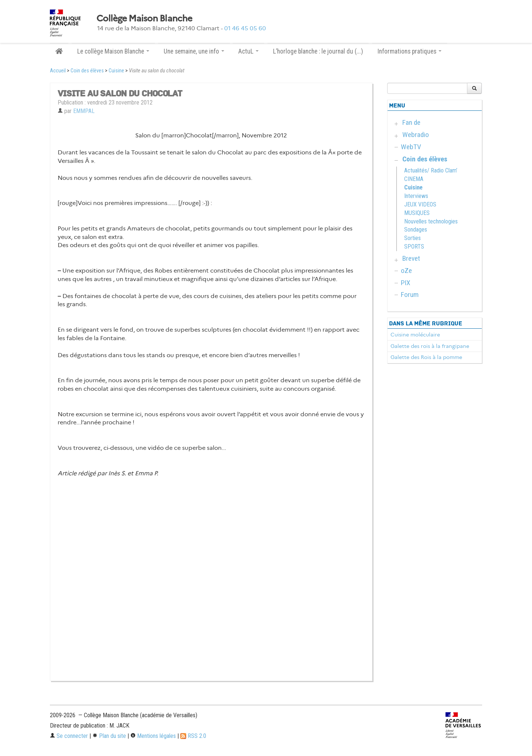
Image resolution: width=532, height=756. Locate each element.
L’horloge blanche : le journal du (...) (318, 51)
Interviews (416, 196)
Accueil (58, 71)
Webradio (416, 135)
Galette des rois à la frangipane (430, 346)
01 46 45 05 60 (245, 28)
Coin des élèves (87, 71)
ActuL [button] (248, 51)
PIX (406, 283)
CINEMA (414, 179)
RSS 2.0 (193, 736)
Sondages (416, 230)
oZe (406, 271)
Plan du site (109, 736)
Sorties (412, 238)
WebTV (411, 147)
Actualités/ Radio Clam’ (431, 170)
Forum (410, 295)
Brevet (411, 258)
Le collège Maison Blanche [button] (113, 51)
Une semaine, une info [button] (194, 51)
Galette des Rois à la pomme (426, 357)
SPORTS (414, 247)
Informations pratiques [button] (410, 51)
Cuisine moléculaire (415, 335)
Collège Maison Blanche (144, 18)
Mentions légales (153, 736)
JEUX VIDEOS (420, 204)
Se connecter (69, 736)
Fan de (411, 122)
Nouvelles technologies (431, 221)
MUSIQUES (417, 213)
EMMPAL (84, 111)
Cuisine (116, 71)
